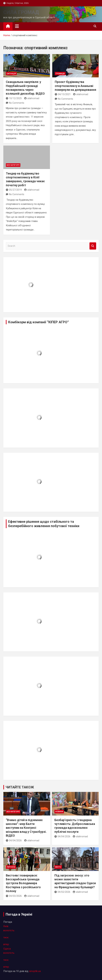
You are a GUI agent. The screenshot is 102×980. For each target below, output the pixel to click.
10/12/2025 (14, 98)
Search (93, 246)
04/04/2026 (14, 840)
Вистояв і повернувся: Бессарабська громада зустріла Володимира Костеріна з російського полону (23, 883)
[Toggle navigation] (17, 26)
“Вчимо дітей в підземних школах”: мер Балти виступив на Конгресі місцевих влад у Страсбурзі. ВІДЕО (26, 828)
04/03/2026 (14, 896)
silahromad (32, 98)
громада (60, 74)
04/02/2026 (62, 892)
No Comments (17, 103)
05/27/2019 (14, 190)
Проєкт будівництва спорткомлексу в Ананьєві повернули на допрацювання (75, 86)
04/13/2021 (63, 94)
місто (58, 867)
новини (59, 812)
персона (11, 867)
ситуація (11, 74)
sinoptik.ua (35, 971)
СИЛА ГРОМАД (21, 12)
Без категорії (13, 165)
